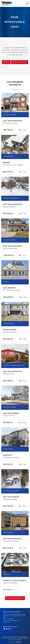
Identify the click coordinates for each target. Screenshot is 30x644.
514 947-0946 (10, 619)
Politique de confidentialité (9, 639)
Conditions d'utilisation (23, 639)
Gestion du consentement (15, 640)
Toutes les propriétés (15, 598)
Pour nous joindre (20, 62)
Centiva (18, 642)
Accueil (6, 62)
